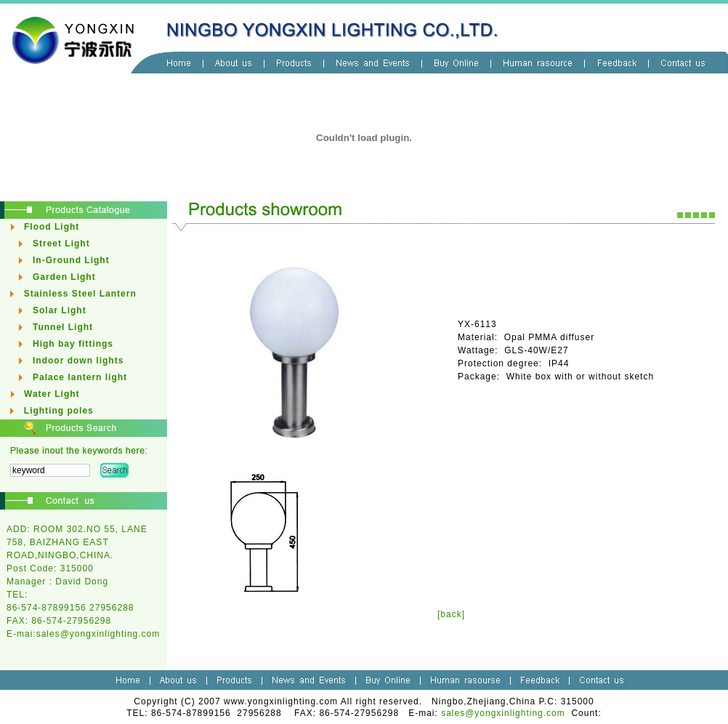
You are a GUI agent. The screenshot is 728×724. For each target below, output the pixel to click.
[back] (451, 614)
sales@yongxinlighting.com (98, 634)
